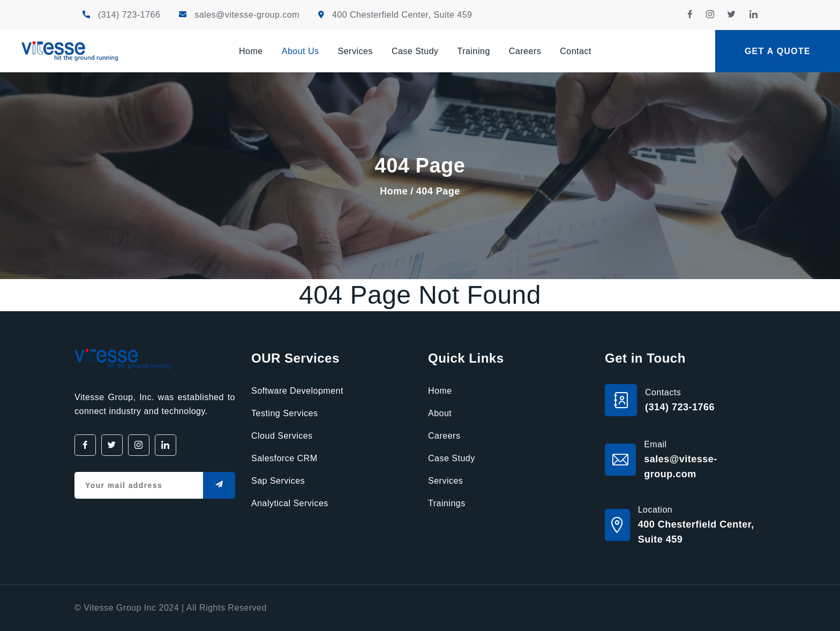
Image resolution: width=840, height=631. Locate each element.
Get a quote (778, 51)
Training (474, 51)
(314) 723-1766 (129, 15)
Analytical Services (290, 503)
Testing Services (285, 413)
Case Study (415, 51)
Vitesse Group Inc (120, 608)
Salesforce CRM (284, 458)
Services (355, 51)
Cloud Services (282, 436)
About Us (301, 51)
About (440, 413)
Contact (576, 51)
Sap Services (278, 481)
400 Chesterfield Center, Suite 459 (402, 15)
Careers (525, 51)
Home (251, 51)
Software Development (297, 391)
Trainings (447, 503)
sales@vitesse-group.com (247, 15)
